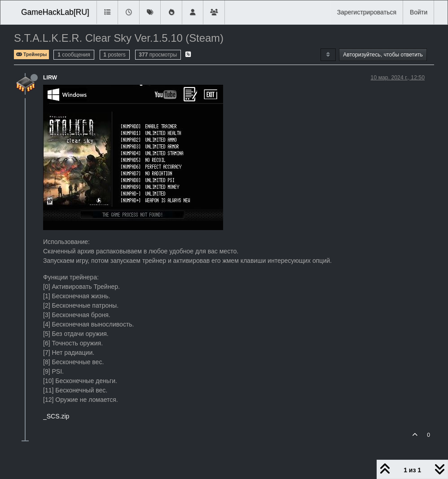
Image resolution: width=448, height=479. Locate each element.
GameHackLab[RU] (55, 12)
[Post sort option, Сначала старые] (328, 55)
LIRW (50, 78)
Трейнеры (31, 54)
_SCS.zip (56, 416)
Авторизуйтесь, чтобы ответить (383, 55)
